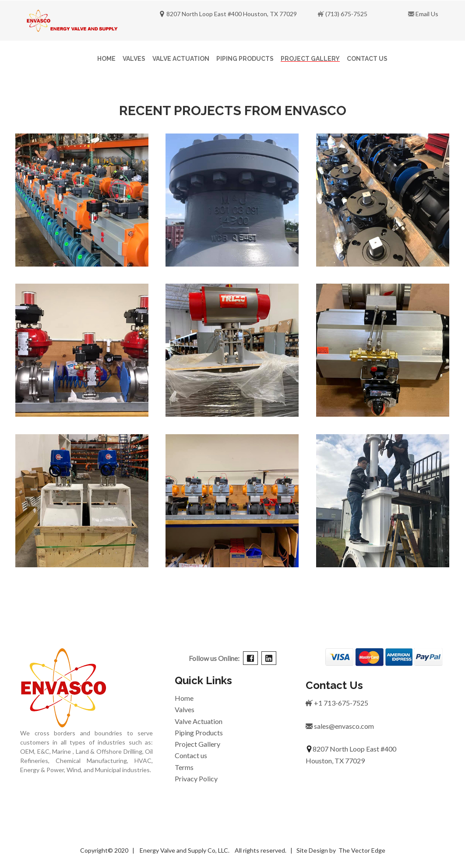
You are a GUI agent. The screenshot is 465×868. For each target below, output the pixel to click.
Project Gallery (310, 59)
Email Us (426, 14)
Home (106, 59)
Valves (134, 59)
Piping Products (245, 59)
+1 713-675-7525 (337, 703)
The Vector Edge (362, 850)
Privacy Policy (196, 778)
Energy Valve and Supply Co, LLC (183, 850)
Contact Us (367, 59)
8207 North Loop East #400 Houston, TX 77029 (228, 14)
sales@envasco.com (340, 726)
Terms (184, 767)
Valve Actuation (181, 59)
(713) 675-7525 (346, 14)
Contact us (191, 755)
